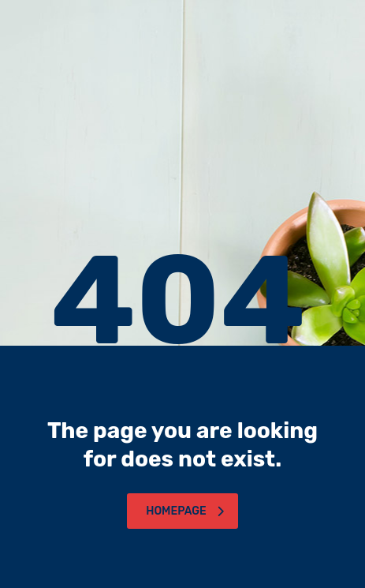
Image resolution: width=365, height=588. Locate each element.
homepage (185, 511)
